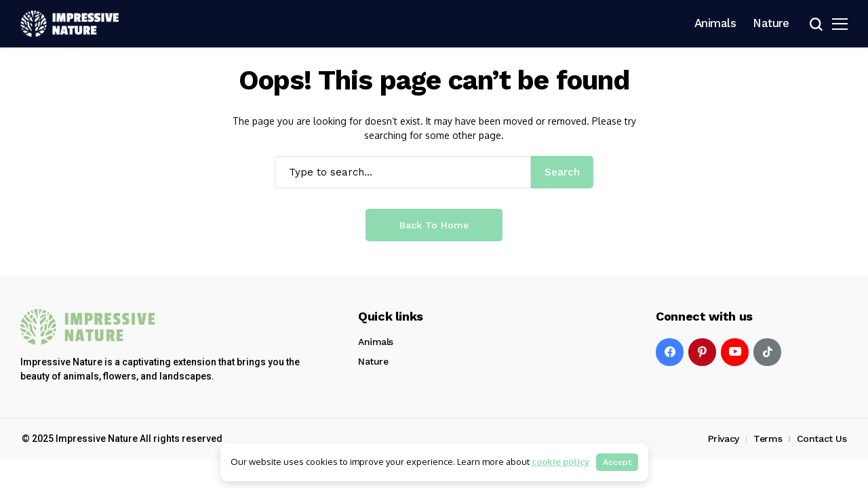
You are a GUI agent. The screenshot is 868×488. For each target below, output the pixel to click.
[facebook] (670, 352)
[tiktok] (767, 352)
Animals (376, 342)
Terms (768, 439)
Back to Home (434, 225)
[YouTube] (735, 352)
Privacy (724, 439)
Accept (617, 462)
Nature (373, 361)
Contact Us (822, 439)
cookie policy (560, 462)
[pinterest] (702, 352)
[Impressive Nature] (88, 327)
